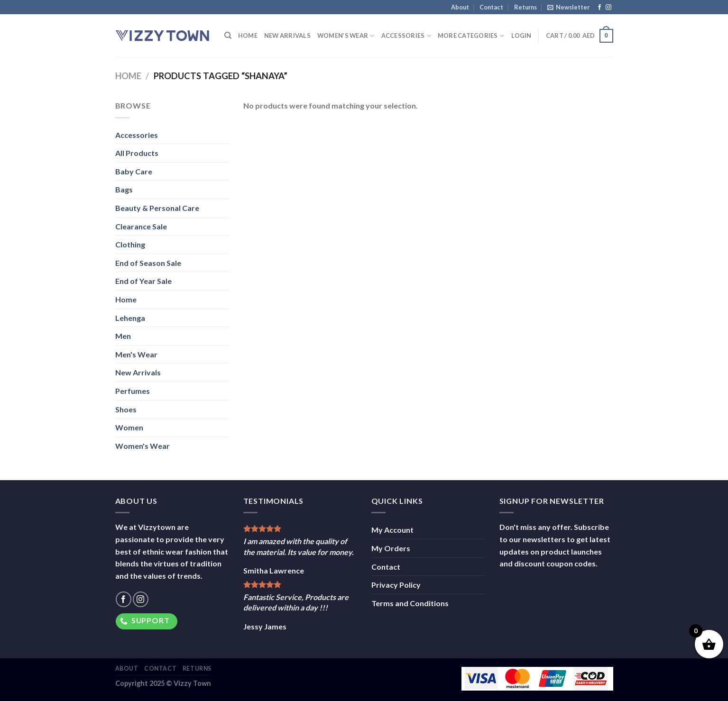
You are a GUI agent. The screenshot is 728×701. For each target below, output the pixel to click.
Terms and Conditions (410, 603)
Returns (525, 7)
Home (248, 36)
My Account (392, 530)
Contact (491, 7)
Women (129, 427)
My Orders (391, 548)
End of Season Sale (148, 263)
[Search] (228, 36)
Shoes (126, 409)
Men (123, 336)
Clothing (130, 244)
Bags (124, 189)
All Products (137, 153)
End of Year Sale (143, 281)
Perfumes (133, 391)
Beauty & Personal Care (157, 208)
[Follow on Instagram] (608, 8)
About (460, 7)
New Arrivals (287, 36)
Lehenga (130, 318)
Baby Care (134, 171)
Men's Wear (136, 354)
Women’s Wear (346, 36)
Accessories (406, 36)
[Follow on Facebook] (599, 8)
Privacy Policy (396, 585)
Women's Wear (143, 446)
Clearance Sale (141, 226)
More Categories (471, 36)
